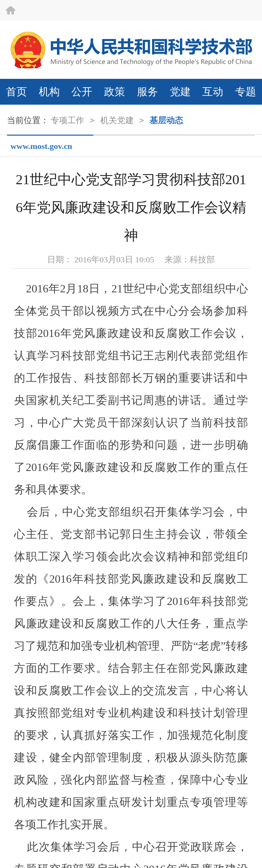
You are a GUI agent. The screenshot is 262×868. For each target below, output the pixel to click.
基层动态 (166, 120)
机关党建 (117, 120)
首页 (16, 92)
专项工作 (67, 120)
